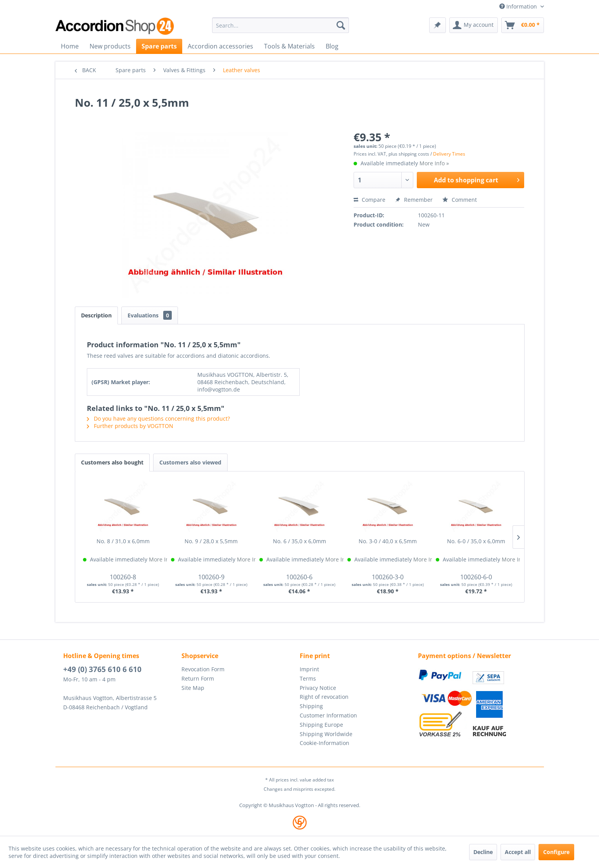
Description (96, 315)
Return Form (198, 678)
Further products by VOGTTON (130, 426)
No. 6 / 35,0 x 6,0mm (299, 541)
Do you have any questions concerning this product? (158, 418)
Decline (483, 852)
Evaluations (150, 315)
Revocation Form (203, 669)
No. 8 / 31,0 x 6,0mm (123, 541)
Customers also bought (112, 462)
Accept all (518, 852)
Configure (556, 852)
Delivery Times (449, 154)
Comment (460, 200)
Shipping (311, 706)
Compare (369, 200)
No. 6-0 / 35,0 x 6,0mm (476, 541)
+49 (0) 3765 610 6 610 (102, 669)
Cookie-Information (325, 743)
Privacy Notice (318, 688)
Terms (308, 678)
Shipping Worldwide (326, 734)
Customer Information (328, 715)
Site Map (193, 688)
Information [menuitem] (519, 6)
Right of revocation (324, 697)
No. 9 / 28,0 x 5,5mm (211, 541)
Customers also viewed (190, 462)
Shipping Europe (321, 725)
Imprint (309, 669)
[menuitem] (281, 25)
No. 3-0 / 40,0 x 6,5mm (388, 541)
